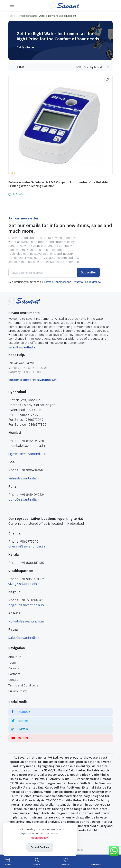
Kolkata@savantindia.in (26, 621)
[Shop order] (96, 67)
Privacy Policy (18, 691)
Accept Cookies (40, 847)
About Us (15, 657)
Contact (14, 680)
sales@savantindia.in (23, 347)
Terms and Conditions (23, 685)
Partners (14, 674)
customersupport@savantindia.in (32, 380)
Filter (18, 67)
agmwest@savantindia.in (27, 454)
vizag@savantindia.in (24, 584)
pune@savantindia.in (24, 500)
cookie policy (40, 838)
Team (12, 663)
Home (12, 16)
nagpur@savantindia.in (26, 605)
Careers (14, 668)
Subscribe (88, 272)
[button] (107, 79)
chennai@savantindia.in (27, 546)
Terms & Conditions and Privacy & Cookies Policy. (72, 282)
